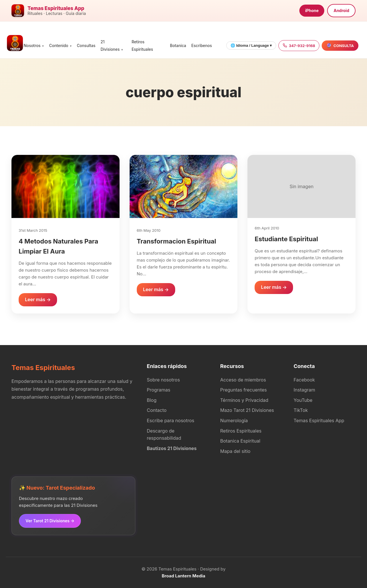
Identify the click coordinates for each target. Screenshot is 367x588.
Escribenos (202, 46)
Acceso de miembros (243, 380)
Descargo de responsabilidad (164, 435)
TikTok (301, 410)
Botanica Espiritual (240, 441)
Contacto (157, 410)
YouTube (303, 400)
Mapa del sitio (235, 451)
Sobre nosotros (163, 380)
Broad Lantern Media (183, 576)
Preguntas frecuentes (244, 390)
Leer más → (38, 299)
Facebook (304, 380)
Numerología (234, 420)
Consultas (86, 46)
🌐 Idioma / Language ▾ (251, 45)
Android (341, 10)
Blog (152, 400)
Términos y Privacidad (244, 400)
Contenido (59, 46)
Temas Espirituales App (319, 420)
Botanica (178, 46)
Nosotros (32, 46)
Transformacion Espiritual (176, 241)
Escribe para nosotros (170, 420)
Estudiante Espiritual (286, 239)
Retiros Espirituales (241, 431)
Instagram (304, 390)
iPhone (312, 10)
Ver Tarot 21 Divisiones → (50, 521)
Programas (159, 390)
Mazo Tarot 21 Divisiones (247, 410)
